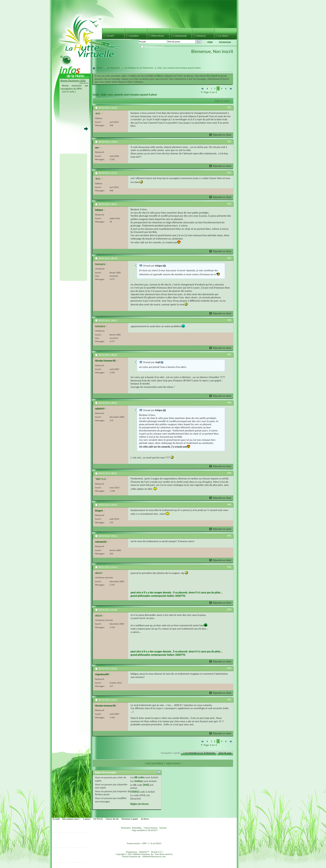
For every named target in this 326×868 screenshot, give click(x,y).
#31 (229, 107)
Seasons (163, 828)
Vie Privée (98, 819)
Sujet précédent (155, 763)
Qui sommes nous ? (71, 819)
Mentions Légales (130, 819)
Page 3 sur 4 (210, 92)
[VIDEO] (135, 792)
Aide (210, 42)
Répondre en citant (220, 135)
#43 (229, 609)
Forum (100, 68)
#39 (229, 473)
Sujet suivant (173, 763)
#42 (229, 567)
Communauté (180, 36)
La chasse (223, 36)
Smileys (139, 781)
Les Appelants (114, 68)
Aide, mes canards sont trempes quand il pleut (129, 95)
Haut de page (225, 753)
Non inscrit (223, 51)
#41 (229, 536)
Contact (87, 819)
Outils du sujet (221, 101)
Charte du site (112, 819)
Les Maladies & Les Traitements (139, 68)
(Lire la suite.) (69, 92)
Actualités (134, 36)
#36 (229, 320)
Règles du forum (140, 804)
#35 (229, 258)
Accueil (110, 36)
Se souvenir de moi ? (152, 47)
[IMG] (146, 785)
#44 (229, 668)
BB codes (140, 777)
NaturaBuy (137, 828)
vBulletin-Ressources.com (154, 856)
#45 (229, 700)
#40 (229, 505)
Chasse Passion (150, 828)
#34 (229, 204)
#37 (229, 355)
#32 (229, 141)
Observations (157, 36)
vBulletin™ (144, 852)
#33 (229, 173)
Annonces (201, 36)
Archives (145, 819)
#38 (229, 403)
